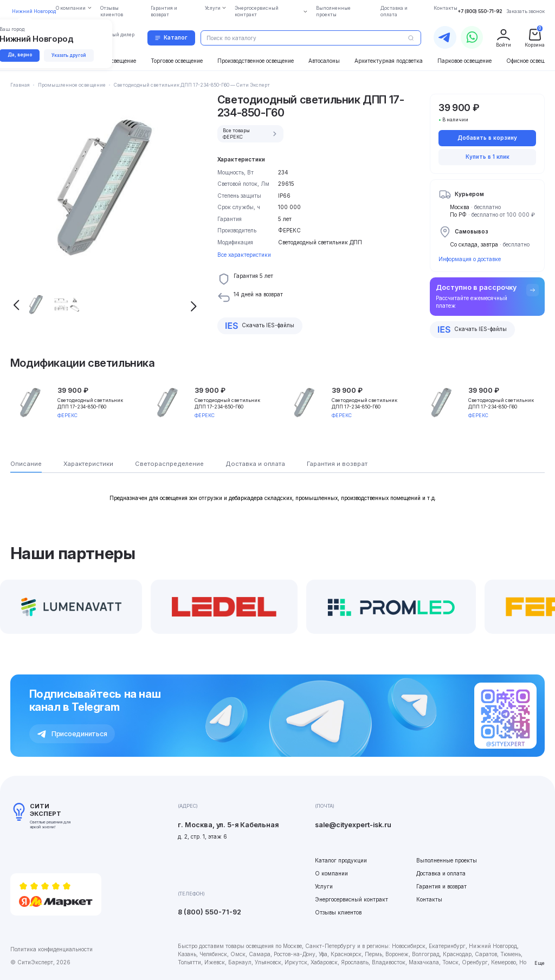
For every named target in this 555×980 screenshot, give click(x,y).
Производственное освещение (256, 61)
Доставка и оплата (441, 873)
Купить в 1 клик (488, 157)
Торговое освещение (177, 61)
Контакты (429, 899)
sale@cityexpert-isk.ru (353, 825)
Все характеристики (244, 255)
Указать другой (71, 55)
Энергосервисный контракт (351, 899)
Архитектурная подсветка (389, 61)
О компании (331, 873)
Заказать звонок (525, 11)
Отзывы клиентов (338, 912)
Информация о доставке (470, 259)
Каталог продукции (341, 860)
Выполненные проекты (447, 860)
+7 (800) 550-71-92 (480, 11)
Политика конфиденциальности (51, 949)
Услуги (324, 886)
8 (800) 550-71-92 (209, 912)
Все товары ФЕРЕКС (251, 134)
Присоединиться (72, 734)
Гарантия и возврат (441, 886)
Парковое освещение (464, 61)
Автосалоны (324, 61)
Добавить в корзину (487, 138)
